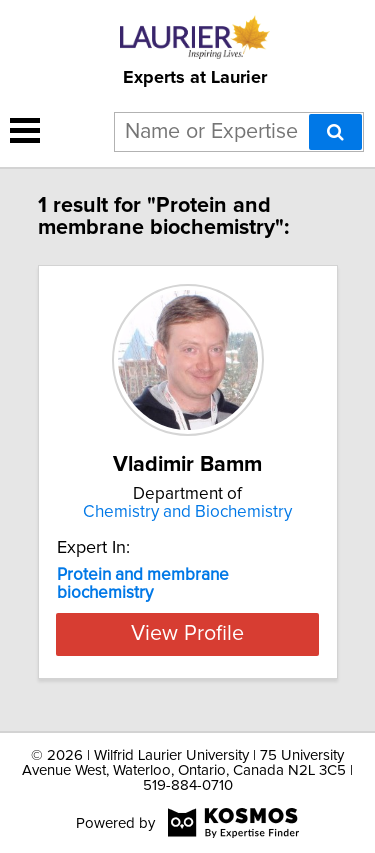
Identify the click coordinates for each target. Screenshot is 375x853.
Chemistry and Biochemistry (187, 512)
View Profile (187, 634)
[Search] (335, 132)
